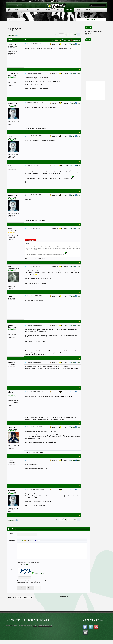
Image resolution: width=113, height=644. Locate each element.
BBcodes (29, 565)
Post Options (54, 44)
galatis (11, 326)
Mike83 (11, 392)
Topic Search (66, 40)
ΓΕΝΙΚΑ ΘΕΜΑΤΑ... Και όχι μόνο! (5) (94, 32)
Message (28, 40)
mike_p (11, 427)
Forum (89, 27)
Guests (11, 460)
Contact (35, 626)
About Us (41, 626)
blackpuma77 (14, 296)
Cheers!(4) (64, 267)
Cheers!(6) (64, 136)
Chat (89, 19)
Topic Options (76, 40)
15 (72, 35)
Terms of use (48, 626)
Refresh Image (39, 573)
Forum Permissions (64, 597)
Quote (73, 44)
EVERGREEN (14, 74)
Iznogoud (12, 136)
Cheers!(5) (64, 166)
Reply (79, 44)
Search (94, 19)
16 (75, 35)
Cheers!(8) (64, 74)
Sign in (11, 5)
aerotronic (12, 103)
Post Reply (13, 35)
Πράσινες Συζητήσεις (16, 20)
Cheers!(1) (64, 103)
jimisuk (11, 166)
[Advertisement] (97, 133)
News (88, 40)
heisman (12, 44)
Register (18, 5)
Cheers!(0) (64, 44)
